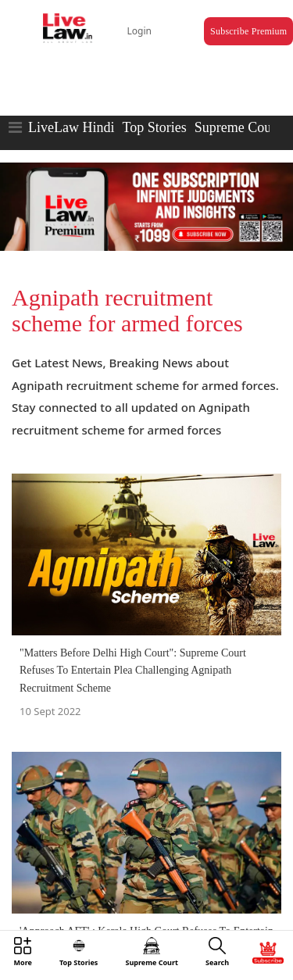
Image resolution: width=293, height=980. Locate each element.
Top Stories (154, 127)
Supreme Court (238, 127)
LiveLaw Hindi (71, 127)
